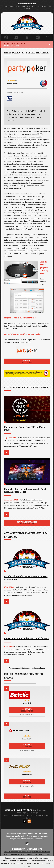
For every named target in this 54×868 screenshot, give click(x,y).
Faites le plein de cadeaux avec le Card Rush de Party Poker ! (25, 490)
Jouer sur (27, 361)
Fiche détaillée (27, 715)
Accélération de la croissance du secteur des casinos (26, 578)
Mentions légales (11, 815)
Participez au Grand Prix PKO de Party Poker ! (25, 428)
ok (29, 866)
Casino (27, 796)
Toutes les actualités (27, 523)
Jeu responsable (37, 815)
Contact (29, 818)
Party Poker (18, 92)
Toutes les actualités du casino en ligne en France (27, 668)
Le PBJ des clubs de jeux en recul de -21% (26, 638)
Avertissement (24, 815)
